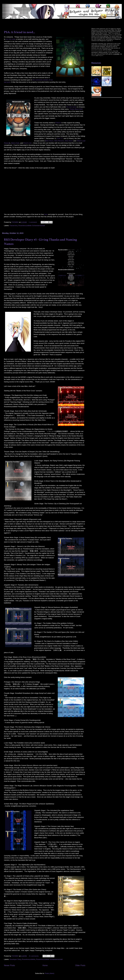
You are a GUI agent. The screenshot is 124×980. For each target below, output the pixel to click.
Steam (93, 55)
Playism (101, 55)
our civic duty (10, 39)
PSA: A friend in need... (19, 32)
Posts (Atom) (50, 973)
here (46, 214)
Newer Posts (9, 965)
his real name (71, 107)
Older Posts (80, 965)
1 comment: (33, 222)
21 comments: (34, 956)
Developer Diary (15, 959)
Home (45, 965)
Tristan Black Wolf (76, 109)
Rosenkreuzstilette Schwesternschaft (32, 226)
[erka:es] (112, 35)
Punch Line (27, 143)
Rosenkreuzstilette (29, 959)
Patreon (58, 123)
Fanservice (14, 226)
